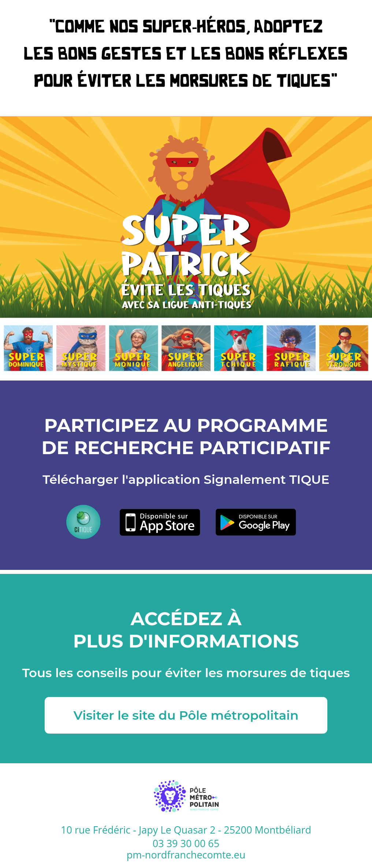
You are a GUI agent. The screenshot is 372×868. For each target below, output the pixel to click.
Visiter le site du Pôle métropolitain (186, 715)
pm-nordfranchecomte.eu (186, 855)
